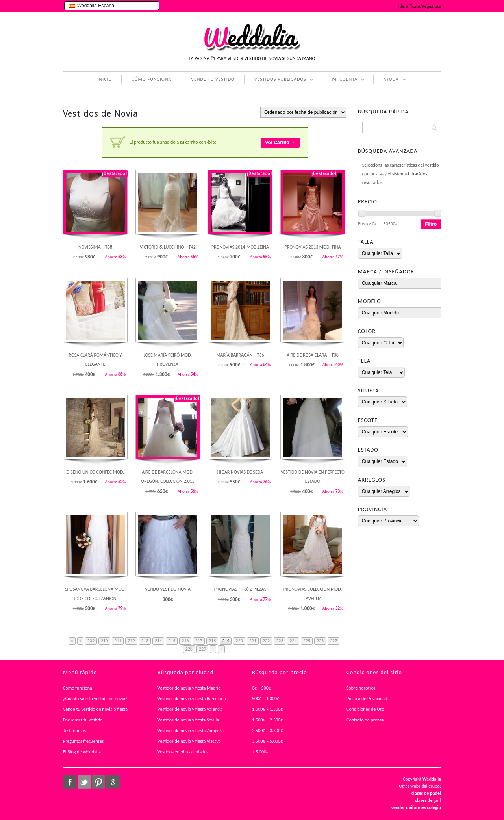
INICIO (105, 79)
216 (185, 641)
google (113, 782)
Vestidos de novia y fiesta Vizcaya (189, 741)
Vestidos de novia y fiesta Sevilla (188, 720)
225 (307, 641)
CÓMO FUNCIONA (151, 79)
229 (202, 649)
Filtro (431, 224)
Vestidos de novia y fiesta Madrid (189, 688)
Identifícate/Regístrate (420, 6)
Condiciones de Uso (365, 709)
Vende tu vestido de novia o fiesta (95, 709)
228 (189, 649)
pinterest (98, 782)
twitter (84, 782)
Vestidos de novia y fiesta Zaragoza (191, 731)
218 (212, 641)
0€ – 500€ (261, 688)
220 (239, 641)
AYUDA (390, 80)
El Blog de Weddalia (82, 752)
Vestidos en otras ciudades (183, 752)
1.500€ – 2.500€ (267, 720)
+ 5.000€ (260, 752)
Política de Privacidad (367, 699)
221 (253, 641)
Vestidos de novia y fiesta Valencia (190, 709)
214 (158, 641)
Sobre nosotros (361, 688)
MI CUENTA (344, 80)
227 (334, 641)
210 (104, 641)
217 (199, 641)
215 (172, 641)
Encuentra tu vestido (83, 720)
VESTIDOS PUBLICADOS (279, 80)
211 (118, 641)
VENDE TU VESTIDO (213, 79)
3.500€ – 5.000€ (267, 741)
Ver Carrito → (280, 143)
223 (280, 641)
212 (131, 641)
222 (266, 641)
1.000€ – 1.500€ (267, 709)
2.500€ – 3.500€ (267, 731)
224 (293, 641)
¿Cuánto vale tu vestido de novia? (95, 699)
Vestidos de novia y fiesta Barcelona (192, 699)
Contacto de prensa (365, 720)
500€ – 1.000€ (266, 699)
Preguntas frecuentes (83, 741)
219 (226, 641)
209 (91, 641)
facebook (70, 782)
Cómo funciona (78, 688)
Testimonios (74, 731)
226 (320, 641)
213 (145, 641)
